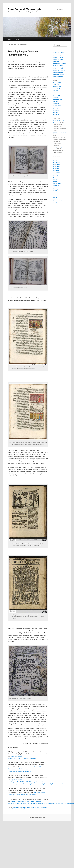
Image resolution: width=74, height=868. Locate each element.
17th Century (57, 163)
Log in (55, 197)
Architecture (30, 807)
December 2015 (57, 107)
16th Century (23, 807)
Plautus (42, 807)
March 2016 (56, 103)
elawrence (23, 58)
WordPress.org (57, 203)
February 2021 (57, 83)
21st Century (57, 170)
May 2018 (56, 90)
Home (10, 39)
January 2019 (57, 88)
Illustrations (36, 807)
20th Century (57, 168)
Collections (56, 174)
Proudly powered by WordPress (37, 818)
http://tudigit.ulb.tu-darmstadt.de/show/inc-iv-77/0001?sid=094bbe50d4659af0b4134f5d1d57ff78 (25, 769)
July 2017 (56, 98)
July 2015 (56, 109)
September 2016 (58, 100)
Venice (26, 809)
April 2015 (56, 114)
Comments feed (58, 201)
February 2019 (57, 87)
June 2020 (56, 85)
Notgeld (55, 179)
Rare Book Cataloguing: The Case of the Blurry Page (59, 63)
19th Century (57, 167)
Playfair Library (57, 183)
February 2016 (57, 105)
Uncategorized (20, 809)
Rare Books (56, 185)
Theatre (14, 809)
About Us (16, 39)
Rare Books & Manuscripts (25, 9)
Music (55, 178)
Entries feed (56, 199)
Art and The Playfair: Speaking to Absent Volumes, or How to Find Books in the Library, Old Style (59, 56)
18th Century (57, 165)
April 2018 (56, 92)
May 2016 (56, 101)
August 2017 (57, 96)
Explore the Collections (60, 132)
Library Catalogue (58, 147)
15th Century (16, 807)
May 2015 (56, 113)
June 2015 (56, 111)
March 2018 (56, 94)
